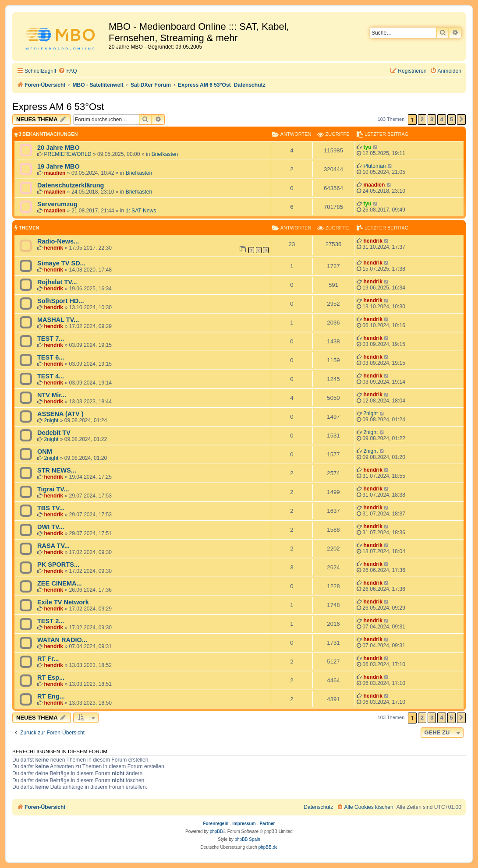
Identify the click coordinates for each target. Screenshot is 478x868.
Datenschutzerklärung (71, 185)
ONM (45, 452)
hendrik (53, 248)
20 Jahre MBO (58, 148)
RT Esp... (51, 677)
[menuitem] (67, 71)
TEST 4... (51, 376)
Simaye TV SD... (61, 263)
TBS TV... (51, 508)
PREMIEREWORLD (67, 154)
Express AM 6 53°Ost (58, 107)
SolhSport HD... (60, 301)
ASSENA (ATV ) (60, 414)
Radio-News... (58, 241)
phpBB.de (268, 847)
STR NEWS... (57, 470)
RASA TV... (53, 546)
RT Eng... (51, 696)
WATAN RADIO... (62, 640)
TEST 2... (51, 621)
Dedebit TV (54, 433)
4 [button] (441, 119)
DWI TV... (51, 527)
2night (51, 420)
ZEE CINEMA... (60, 583)
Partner (267, 824)
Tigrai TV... (53, 489)
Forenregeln (216, 824)
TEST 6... (51, 357)
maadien (55, 173)
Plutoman (374, 166)
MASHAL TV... (58, 320)
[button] (461, 120)
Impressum (244, 824)
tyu (367, 147)
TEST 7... (51, 339)
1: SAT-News (141, 211)
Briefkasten (165, 154)
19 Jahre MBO (58, 166)
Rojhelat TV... (57, 282)
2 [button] (422, 119)
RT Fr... (48, 659)
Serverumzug (57, 204)
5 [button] (451, 119)
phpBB (216, 831)
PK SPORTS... (58, 565)
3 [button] (432, 119)
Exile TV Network (63, 602)
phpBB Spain (247, 839)
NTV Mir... (52, 395)
